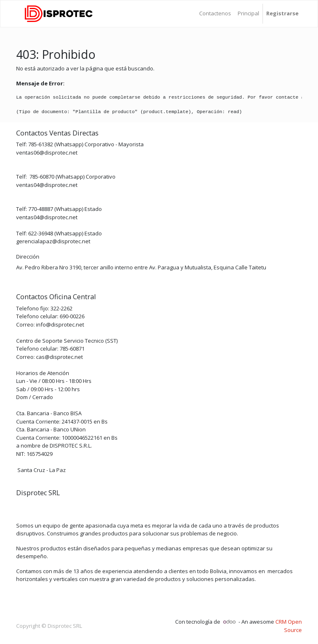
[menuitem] (215, 14)
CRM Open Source (289, 626)
